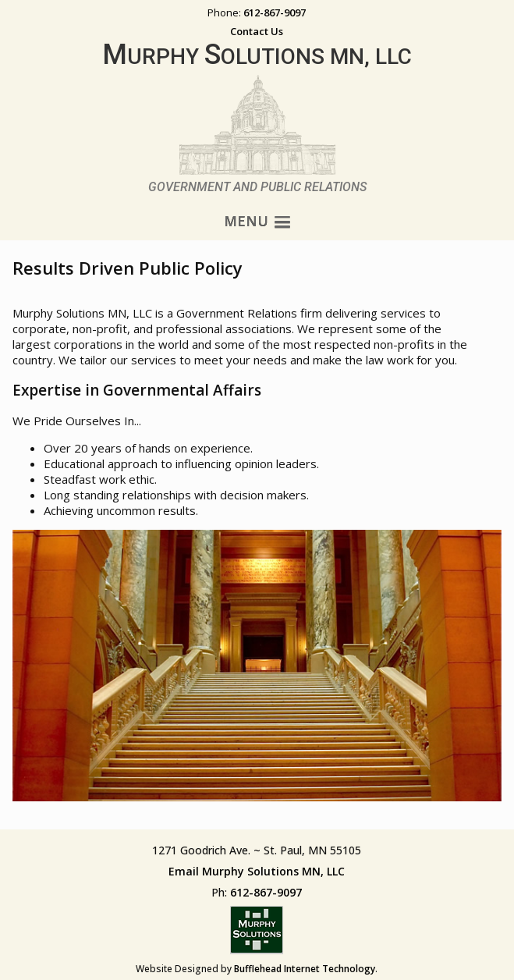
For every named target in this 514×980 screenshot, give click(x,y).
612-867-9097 (275, 12)
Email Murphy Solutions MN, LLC (257, 871)
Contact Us (257, 31)
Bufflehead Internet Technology (305, 969)
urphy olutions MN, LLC (257, 57)
